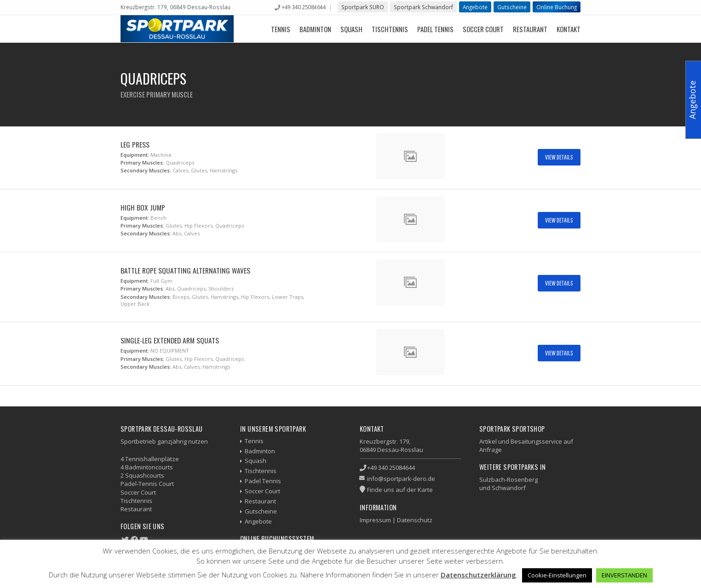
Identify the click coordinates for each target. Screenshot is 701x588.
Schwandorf (509, 488)
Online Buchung (557, 7)
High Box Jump (143, 207)
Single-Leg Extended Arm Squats (170, 340)
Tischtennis (390, 29)
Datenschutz (415, 520)
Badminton (315, 29)
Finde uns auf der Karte (400, 490)
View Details (559, 157)
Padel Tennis (435, 29)
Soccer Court (483, 29)
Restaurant (530, 29)
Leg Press (135, 144)
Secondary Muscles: (146, 170)
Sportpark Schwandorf (423, 7)
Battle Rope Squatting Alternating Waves (185, 270)
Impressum (375, 520)
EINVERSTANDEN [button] (624, 575)
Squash (351, 29)
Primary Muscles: (142, 163)
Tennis (281, 29)
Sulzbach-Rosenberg (509, 480)
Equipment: (135, 155)
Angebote (475, 7)
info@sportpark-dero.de (401, 479)
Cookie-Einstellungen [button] (557, 575)
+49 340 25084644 (304, 7)
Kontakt (569, 29)
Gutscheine (512, 7)
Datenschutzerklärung (478, 575)
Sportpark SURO (363, 7)
